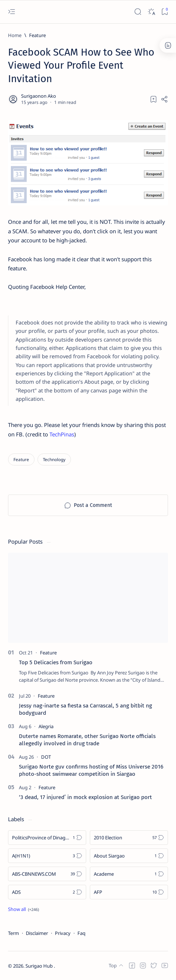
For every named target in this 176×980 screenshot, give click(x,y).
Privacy (63, 933)
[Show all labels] (23, 909)
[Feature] (37, 35)
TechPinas (62, 434)
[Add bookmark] (153, 99)
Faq (81, 933)
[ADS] (47, 892)
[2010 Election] (129, 838)
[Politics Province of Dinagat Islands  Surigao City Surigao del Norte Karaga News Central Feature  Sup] (47, 838)
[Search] (138, 12)
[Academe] (129, 874)
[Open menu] (11, 12)
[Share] (164, 99)
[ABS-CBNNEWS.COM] (47, 874)
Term (13, 933)
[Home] (15, 35)
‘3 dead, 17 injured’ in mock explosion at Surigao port (85, 797)
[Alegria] (46, 726)
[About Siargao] (129, 856)
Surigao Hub (40, 966)
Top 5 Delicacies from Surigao (56, 662)
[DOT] (46, 757)
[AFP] (129, 892)
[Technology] (54, 459)
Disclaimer (37, 933)
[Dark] (151, 12)
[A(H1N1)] (47, 856)
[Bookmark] (165, 12)
